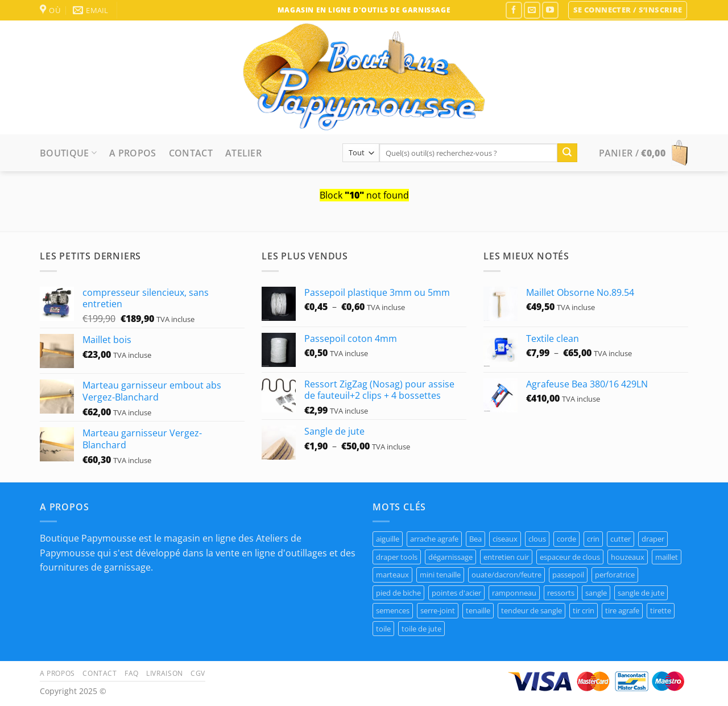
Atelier (243, 153)
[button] (628, 10)
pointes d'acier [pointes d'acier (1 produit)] (456, 593)
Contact (191, 153)
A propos (133, 153)
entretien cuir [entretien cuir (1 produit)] (506, 557)
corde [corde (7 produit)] (566, 539)
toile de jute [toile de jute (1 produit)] (421, 629)
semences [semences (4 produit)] (393, 610)
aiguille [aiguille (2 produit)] (388, 539)
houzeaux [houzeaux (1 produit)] (628, 557)
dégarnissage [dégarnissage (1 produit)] (450, 557)
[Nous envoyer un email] (532, 10)
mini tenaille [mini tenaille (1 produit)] (440, 575)
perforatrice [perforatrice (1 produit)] (615, 575)
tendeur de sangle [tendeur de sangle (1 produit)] (531, 610)
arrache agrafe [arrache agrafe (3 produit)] (434, 539)
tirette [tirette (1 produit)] (661, 610)
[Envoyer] (567, 153)
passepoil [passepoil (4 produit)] (568, 575)
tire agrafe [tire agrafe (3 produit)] (622, 610)
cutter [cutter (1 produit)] (621, 539)
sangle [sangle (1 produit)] (596, 593)
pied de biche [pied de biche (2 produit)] (398, 593)
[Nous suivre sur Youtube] (550, 10)
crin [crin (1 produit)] (593, 539)
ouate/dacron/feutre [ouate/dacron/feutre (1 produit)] (506, 575)
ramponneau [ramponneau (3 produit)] (514, 593)
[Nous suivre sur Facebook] (514, 10)
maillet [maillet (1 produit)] (667, 557)
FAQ (132, 673)
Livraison (165, 673)
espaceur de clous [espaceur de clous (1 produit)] (570, 557)
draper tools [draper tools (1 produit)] (397, 557)
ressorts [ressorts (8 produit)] (561, 593)
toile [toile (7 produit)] (383, 629)
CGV (198, 673)
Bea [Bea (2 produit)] (475, 539)
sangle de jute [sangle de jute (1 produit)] (641, 593)
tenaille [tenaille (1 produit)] (478, 610)
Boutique (68, 153)
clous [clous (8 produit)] (537, 539)
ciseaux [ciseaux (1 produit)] (505, 539)
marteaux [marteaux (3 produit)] (392, 575)
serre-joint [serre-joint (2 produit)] (438, 610)
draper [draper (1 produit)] (653, 539)
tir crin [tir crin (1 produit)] (584, 610)
